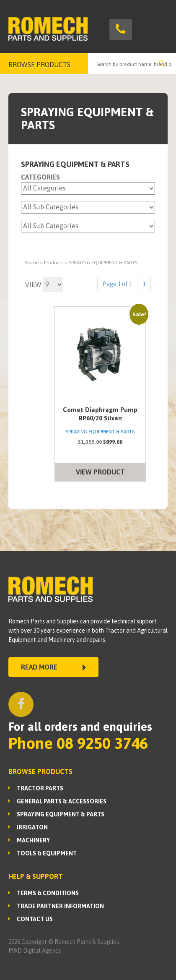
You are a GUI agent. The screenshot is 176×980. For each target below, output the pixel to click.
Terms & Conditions (48, 893)
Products (54, 263)
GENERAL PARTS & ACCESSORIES (62, 801)
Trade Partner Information (60, 906)
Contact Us (35, 919)
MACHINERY (33, 840)
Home (32, 263)
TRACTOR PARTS (40, 788)
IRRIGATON (32, 827)
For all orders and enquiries (80, 727)
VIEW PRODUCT (100, 472)
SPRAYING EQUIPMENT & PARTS (61, 814)
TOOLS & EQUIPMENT (47, 853)
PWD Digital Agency (35, 951)
